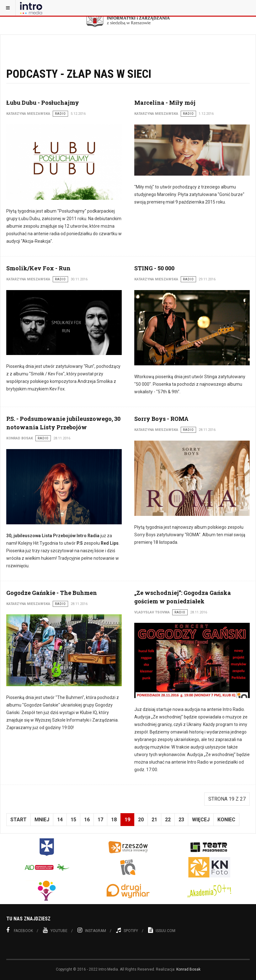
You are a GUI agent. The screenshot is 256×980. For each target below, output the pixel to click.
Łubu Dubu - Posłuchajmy (43, 103)
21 (154, 820)
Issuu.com (162, 930)
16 (87, 820)
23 (181, 820)
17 (100, 820)
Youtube (55, 930)
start (19, 820)
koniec (226, 820)
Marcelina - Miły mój (165, 103)
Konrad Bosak (188, 969)
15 (73, 820)
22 (168, 820)
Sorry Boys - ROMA (161, 419)
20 (141, 820)
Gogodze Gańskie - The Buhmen (52, 593)
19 (127, 820)
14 (60, 820)
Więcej (201, 820)
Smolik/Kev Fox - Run (38, 268)
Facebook (20, 930)
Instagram (92, 930)
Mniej (42, 820)
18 (114, 820)
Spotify (127, 930)
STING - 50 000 (154, 268)
